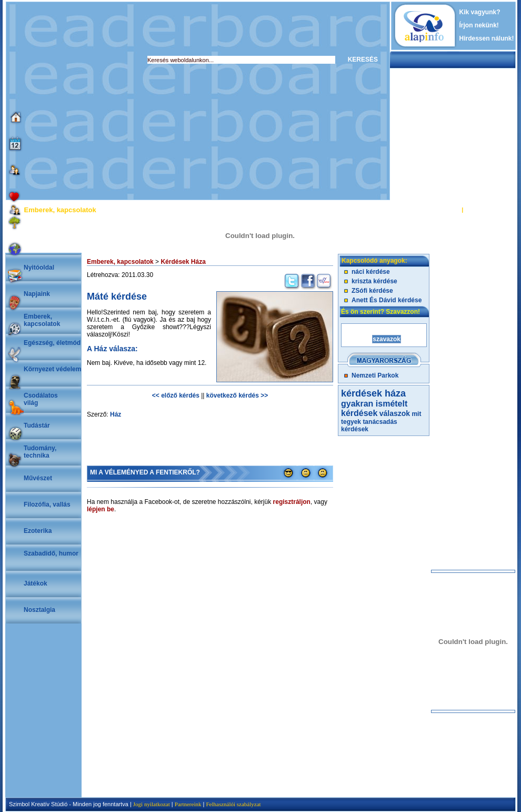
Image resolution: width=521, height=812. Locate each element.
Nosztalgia (39, 610)
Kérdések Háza (183, 262)
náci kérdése (371, 272)
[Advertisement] (99, 101)
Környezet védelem (52, 369)
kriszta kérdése (374, 281)
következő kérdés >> (237, 395)
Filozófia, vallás (47, 504)
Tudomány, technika (40, 452)
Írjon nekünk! (479, 25)
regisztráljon (292, 502)
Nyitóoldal (39, 268)
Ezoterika (38, 531)
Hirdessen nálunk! (487, 38)
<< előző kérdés (176, 395)
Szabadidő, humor (51, 553)
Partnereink (188, 804)
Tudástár (37, 425)
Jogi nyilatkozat (152, 804)
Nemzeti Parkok (375, 375)
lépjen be (101, 509)
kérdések (355, 429)
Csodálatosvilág (41, 399)
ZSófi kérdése (372, 291)
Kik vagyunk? (480, 12)
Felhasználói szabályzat (233, 804)
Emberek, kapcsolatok (42, 320)
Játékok (36, 583)
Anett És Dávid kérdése (387, 300)
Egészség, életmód (52, 343)
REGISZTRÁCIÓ (487, 210)
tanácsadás (380, 422)
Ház (116, 414)
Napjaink (37, 294)
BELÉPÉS (447, 210)
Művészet (38, 478)
